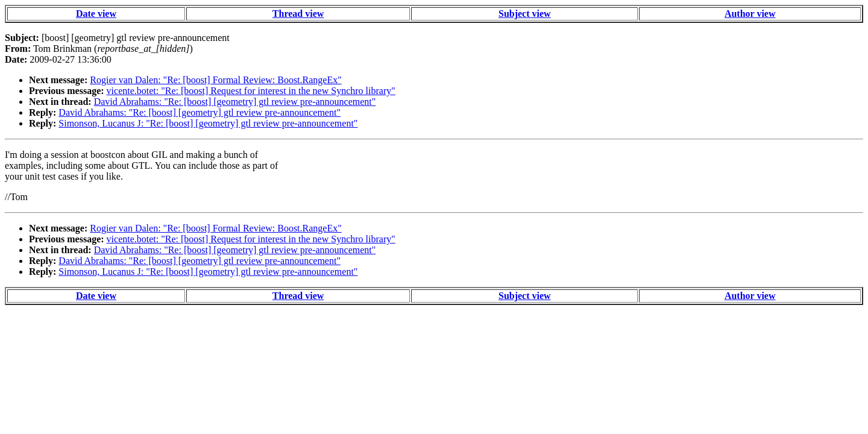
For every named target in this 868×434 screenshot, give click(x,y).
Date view (96, 14)
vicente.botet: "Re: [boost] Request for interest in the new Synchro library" (251, 91)
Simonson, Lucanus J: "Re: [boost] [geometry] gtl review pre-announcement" (208, 123)
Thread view (298, 14)
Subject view (525, 14)
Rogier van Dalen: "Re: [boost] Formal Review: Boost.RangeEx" (215, 80)
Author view (750, 14)
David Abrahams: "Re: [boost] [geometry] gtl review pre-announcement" (235, 102)
